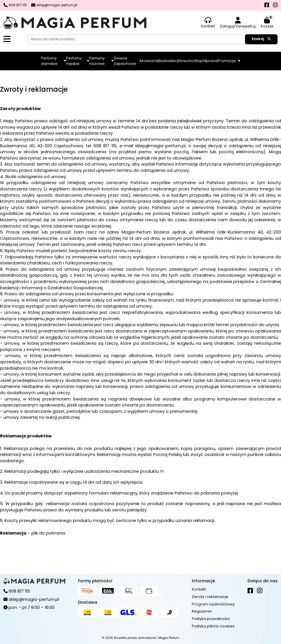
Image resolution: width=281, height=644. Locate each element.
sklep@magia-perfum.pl (160, 146)
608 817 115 (105, 146)
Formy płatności (95, 581)
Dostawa (88, 602)
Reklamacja (13, 533)
